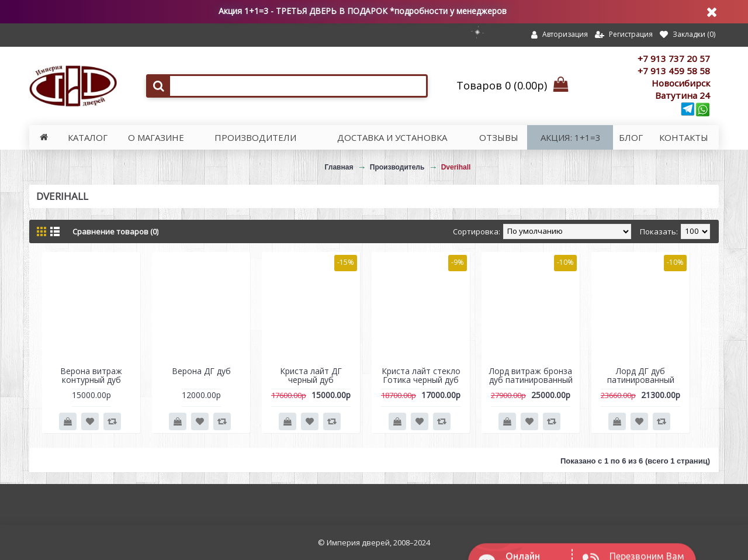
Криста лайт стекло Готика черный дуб (421, 375)
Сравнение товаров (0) (115, 231)
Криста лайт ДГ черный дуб (311, 375)
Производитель (397, 167)
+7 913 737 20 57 (674, 58)
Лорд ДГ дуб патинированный (641, 375)
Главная (339, 167)
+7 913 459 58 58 (674, 71)
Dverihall (456, 167)
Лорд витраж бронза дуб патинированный (531, 375)
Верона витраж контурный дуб (91, 375)
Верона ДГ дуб (201, 371)
